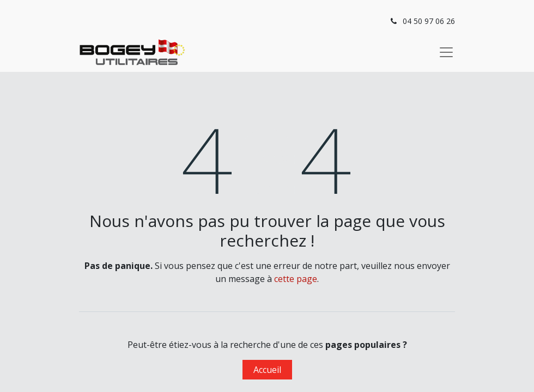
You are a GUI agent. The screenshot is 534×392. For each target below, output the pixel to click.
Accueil (267, 370)
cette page (296, 279)
